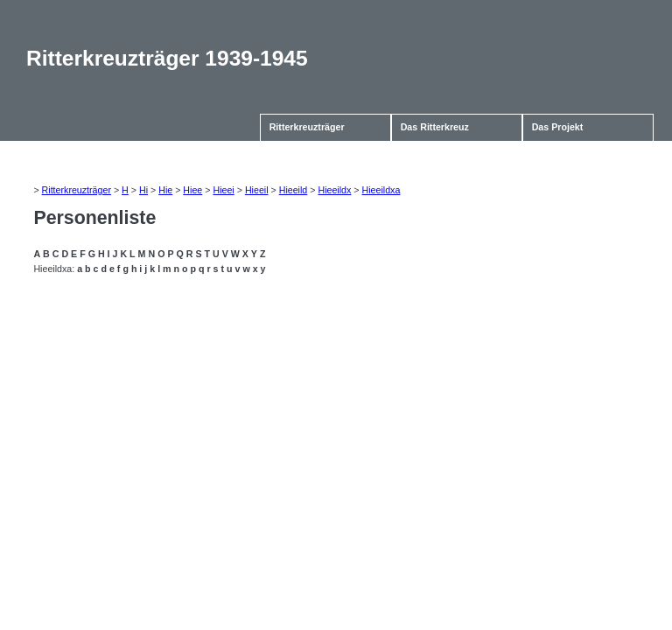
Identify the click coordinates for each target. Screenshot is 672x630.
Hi (143, 190)
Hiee (192, 190)
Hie (165, 190)
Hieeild (294, 190)
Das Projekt (558, 127)
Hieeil (257, 190)
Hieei (223, 190)
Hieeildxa (381, 190)
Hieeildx (334, 190)
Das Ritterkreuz (435, 127)
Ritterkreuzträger (307, 127)
